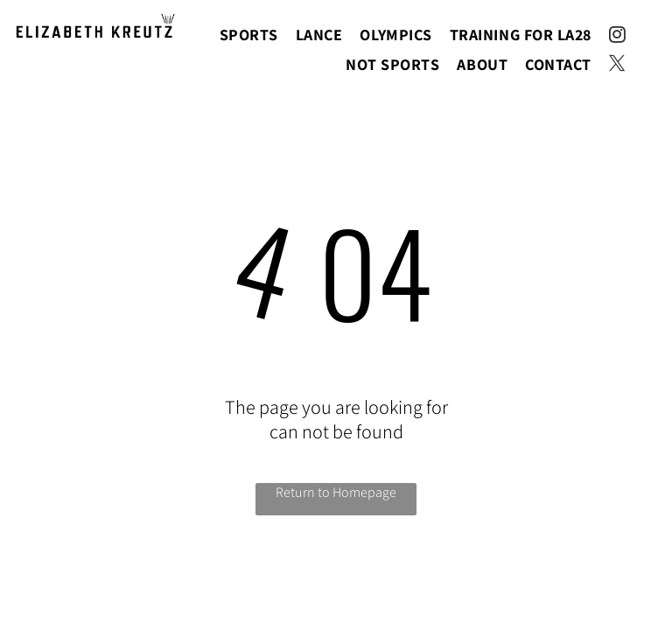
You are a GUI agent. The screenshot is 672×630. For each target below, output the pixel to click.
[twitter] (618, 66)
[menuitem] (249, 34)
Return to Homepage (336, 492)
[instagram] (618, 37)
